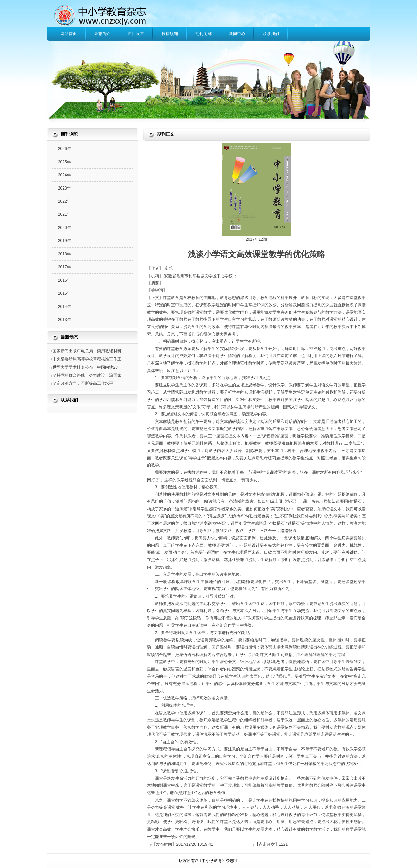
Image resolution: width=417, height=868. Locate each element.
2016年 (65, 280)
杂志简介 (102, 34)
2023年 (65, 188)
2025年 (65, 162)
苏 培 (169, 268)
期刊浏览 (203, 34)
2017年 (65, 267)
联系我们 (271, 34)
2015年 (65, 293)
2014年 (65, 307)
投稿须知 (170, 34)
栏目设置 (136, 34)
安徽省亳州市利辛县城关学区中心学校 (199, 276)
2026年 (65, 149)
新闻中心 (237, 34)
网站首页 (69, 34)
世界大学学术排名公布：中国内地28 (85, 367)
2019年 (65, 241)
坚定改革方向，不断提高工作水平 (83, 383)
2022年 (65, 201)
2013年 (65, 320)
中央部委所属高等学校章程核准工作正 (87, 359)
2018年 (65, 254)
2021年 (65, 214)
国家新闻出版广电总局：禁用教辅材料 (87, 351)
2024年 (65, 175)
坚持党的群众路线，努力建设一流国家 (87, 375)
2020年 (65, 228)
